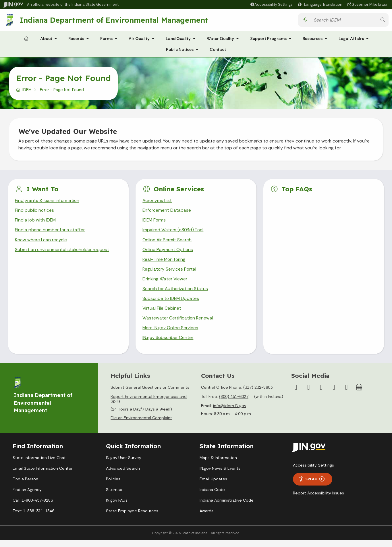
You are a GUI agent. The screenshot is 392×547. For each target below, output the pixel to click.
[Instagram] (308, 394)
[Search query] (344, 21)
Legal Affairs (351, 41)
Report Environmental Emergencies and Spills (149, 406)
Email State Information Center (43, 475)
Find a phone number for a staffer (50, 233)
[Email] (346, 394)
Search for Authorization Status (176, 294)
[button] (271, 4)
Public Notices (180, 52)
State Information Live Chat (39, 465)
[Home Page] (26, 41)
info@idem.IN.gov (230, 413)
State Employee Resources (132, 518)
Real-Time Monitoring (165, 264)
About (46, 41)
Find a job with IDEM (36, 223)
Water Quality (220, 41)
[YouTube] (321, 394)
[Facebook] (296, 394)
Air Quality (139, 41)
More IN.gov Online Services (171, 335)
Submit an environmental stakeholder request (62, 254)
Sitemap (114, 496)
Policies (113, 486)
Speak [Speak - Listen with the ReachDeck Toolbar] (312, 486)
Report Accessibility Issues (318, 500)
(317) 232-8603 (258, 394)
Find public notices (35, 213)
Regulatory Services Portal (170, 274)
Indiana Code (212, 496)
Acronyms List (157, 203)
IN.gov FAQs (117, 507)
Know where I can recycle (41, 243)
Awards (206, 518)
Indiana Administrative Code (227, 507)
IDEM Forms (155, 223)
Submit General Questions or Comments (150, 394)
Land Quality (178, 41)
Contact (218, 52)
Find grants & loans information (48, 203)
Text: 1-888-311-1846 (33, 518)
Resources (313, 41)
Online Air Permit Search (167, 243)
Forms (106, 41)
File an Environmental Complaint (141, 425)
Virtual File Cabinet (162, 314)
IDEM (27, 92)
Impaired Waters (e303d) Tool (174, 233)
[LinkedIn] (334, 394)
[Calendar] (359, 394)
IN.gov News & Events (220, 475)
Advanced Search (123, 475)
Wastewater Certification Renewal (178, 324)
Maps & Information (218, 465)
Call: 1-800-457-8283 (33, 507)
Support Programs (268, 41)
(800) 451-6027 (234, 404)
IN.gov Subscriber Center (168, 345)
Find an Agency (27, 496)
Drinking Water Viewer (165, 284)
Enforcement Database (167, 213)
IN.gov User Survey (124, 465)
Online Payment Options (168, 254)
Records (76, 41)
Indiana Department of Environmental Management (114, 21)
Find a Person (25, 486)
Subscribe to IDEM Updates (171, 304)
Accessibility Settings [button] (313, 472)
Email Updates (213, 486)
